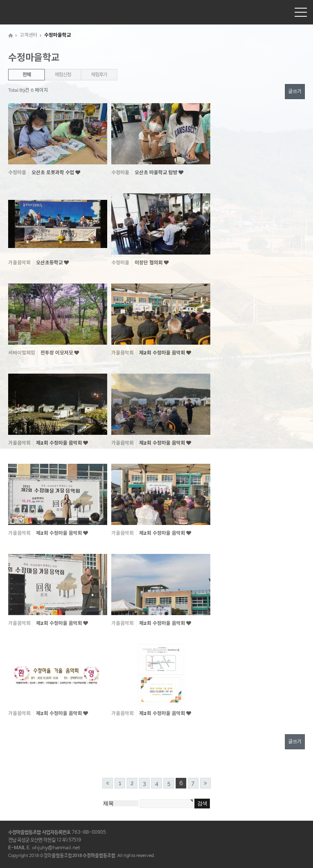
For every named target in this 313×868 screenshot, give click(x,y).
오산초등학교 (50, 263)
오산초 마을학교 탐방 (156, 173)
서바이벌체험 (22, 353)
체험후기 (99, 75)
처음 (108, 783)
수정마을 (17, 173)
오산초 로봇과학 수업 (53, 173)
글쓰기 (295, 91)
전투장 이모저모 (57, 353)
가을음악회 (19, 263)
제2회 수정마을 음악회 (163, 353)
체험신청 (63, 75)
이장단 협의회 (149, 263)
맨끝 (205, 783)
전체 (26, 75)
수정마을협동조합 (26, 12)
